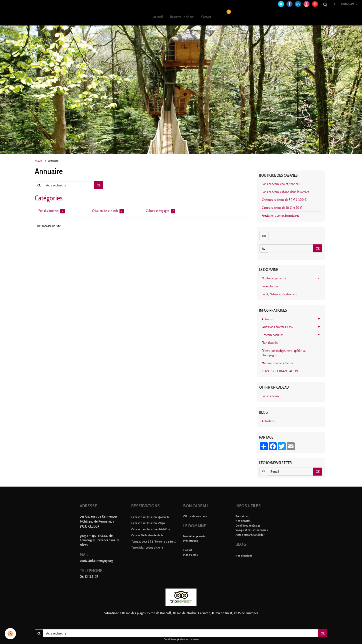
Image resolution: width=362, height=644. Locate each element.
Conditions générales (248, 525)
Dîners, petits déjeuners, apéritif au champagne (284, 353)
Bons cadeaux (270, 396)
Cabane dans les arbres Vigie (148, 523)
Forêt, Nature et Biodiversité (279, 294)
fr (334, 4)
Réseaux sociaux (272, 335)
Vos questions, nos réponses (252, 530)
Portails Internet (52, 211)
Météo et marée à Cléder (277, 363)
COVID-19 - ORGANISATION (280, 371)
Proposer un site (49, 226)
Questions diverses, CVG (277, 327)
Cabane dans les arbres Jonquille (150, 517)
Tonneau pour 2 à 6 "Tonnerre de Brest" (154, 541)
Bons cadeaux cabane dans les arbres (285, 192)
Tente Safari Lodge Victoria (147, 547)
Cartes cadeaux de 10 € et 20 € (282, 208)
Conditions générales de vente (181, 639)
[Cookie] (11, 634)
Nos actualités (244, 556)
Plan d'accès (270, 343)
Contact (206, 17)
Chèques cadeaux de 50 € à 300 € (284, 200)
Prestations (242, 516)
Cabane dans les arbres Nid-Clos (151, 529)
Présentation (270, 286)
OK (99, 185)
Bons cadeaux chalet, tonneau (281, 184)
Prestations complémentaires (280, 215)
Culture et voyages (160, 211)
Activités (267, 319)
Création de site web (108, 211)
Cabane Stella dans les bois (147, 535)
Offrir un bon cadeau (195, 516)
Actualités (268, 421)
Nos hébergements (274, 278)
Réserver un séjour (182, 17)
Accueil (158, 17)
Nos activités (243, 521)
